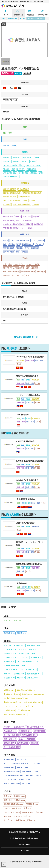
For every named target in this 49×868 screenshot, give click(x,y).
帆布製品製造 (29, 735)
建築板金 (9, 661)
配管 (33, 649)
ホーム (3, 18)
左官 (23, 649)
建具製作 (31, 669)
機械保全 (23, 767)
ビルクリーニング (12, 808)
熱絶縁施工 (10, 653)
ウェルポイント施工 (13, 669)
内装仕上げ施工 (27, 653)
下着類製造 (25, 731)
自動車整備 (32, 804)
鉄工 (26, 783)
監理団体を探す (25, 844)
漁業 (6, 628)
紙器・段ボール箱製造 (14, 800)
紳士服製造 (10, 731)
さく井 (23, 657)
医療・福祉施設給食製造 (15, 714)
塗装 (31, 820)
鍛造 (39, 775)
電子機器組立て (12, 771)
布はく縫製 (10, 739)
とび (7, 645)
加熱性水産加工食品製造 (34, 694)
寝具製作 (39, 731)
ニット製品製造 (12, 747)
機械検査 (9, 767)
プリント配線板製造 (13, 775)
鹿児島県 (22, 18)
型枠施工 (9, 678)
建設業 (7, 641)
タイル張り (33, 645)
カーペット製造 (12, 735)
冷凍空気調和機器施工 (14, 665)
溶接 (7, 796)
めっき (22, 759)
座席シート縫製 (27, 739)
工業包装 (19, 796)
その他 (7, 791)
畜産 (17, 620)
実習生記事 (25, 850)
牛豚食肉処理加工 (33, 702)
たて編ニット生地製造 (14, 727)
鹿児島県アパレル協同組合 (36, 18)
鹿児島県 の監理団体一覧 (25, 337)
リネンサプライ (12, 812)
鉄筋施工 (33, 678)
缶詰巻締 (9, 690)
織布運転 (23, 743)
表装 (7, 674)
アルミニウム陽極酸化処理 (16, 763)
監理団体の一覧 (13, 18)
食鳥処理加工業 (12, 694)
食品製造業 (10, 685)
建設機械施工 (34, 674)
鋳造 (29, 775)
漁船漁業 (9, 633)
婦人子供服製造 (35, 727)
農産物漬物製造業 (26, 690)
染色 (34, 743)
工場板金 (9, 759)
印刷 (39, 812)
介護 (28, 808)
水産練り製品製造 (12, 702)
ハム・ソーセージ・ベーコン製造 (18, 706)
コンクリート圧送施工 (28, 661)
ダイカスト (10, 779)
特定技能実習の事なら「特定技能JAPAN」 (25, 838)
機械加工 (24, 779)
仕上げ (35, 763)
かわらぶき (10, 649)
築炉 (21, 678)
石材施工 (19, 645)
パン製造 (9, 710)
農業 (6, 616)
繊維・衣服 (10, 722)
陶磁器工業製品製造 (13, 804)
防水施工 (36, 657)
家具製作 (28, 812)
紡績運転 (9, 743)
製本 (7, 816)
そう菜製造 (24, 710)
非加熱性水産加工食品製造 (16, 698)
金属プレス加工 (12, 783)
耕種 (7, 620)
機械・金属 (10, 755)
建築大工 (19, 674)
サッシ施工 (10, 657)
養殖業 (22, 633)
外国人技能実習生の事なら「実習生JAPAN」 (25, 832)
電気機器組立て (30, 771)
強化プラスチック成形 (14, 820)
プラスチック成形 (23, 816)
